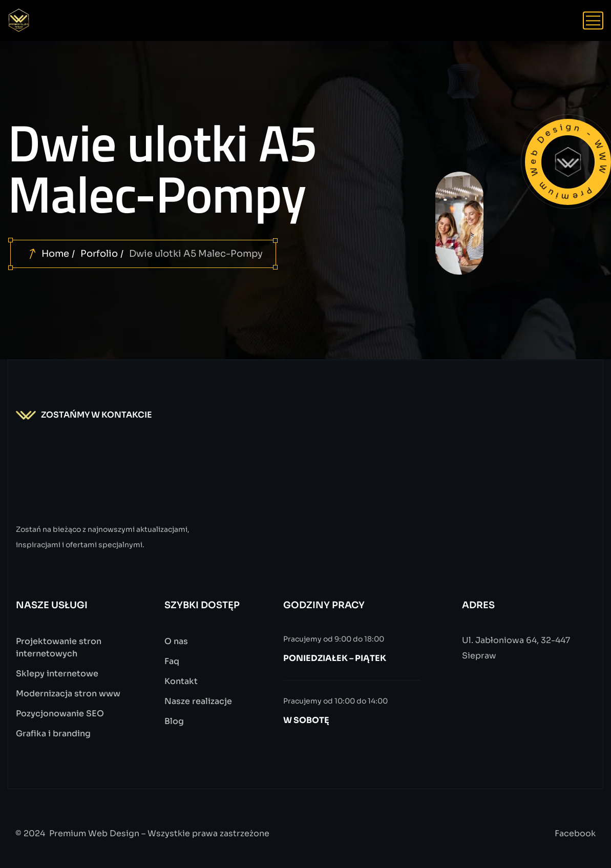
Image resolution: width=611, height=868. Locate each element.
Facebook (575, 833)
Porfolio (99, 254)
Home (55, 254)
